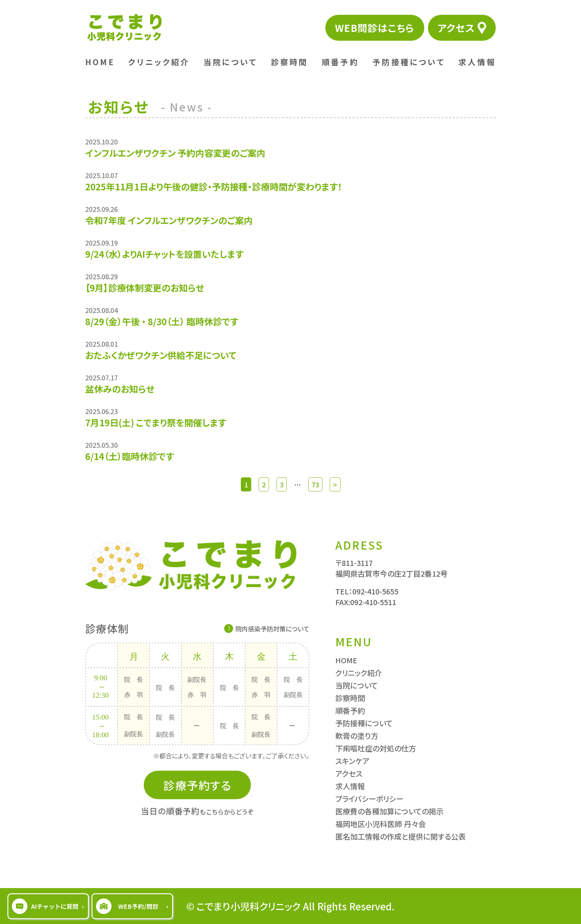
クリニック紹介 (159, 62)
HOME (100, 62)
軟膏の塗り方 (357, 736)
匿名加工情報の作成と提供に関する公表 (401, 836)
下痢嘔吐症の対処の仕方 (376, 748)
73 (315, 484)
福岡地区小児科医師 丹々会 (381, 824)
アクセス (456, 28)
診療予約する (197, 785)
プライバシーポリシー (369, 799)
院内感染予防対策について (272, 629)
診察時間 (290, 62)
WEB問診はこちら (375, 28)
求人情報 (477, 62)
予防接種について (409, 62)
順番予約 (340, 62)
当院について (230, 62)
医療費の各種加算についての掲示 (389, 811)
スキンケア (352, 761)
